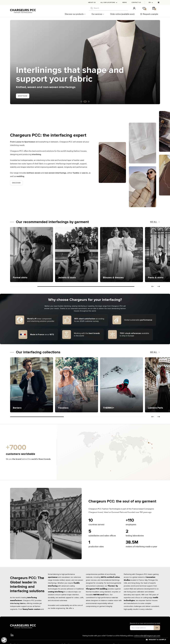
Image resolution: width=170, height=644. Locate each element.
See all (155, 222)
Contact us (136, 2)
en (151, 3)
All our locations (109, 3)
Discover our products (75, 14)
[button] (153, 286)
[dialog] (4, 640)
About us (92, 2)
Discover (16, 183)
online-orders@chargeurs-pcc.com (147, 636)
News (125, 2)
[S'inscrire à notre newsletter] (157, 628)
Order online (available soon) (122, 14)
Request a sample (149, 14)
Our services (98, 14)
